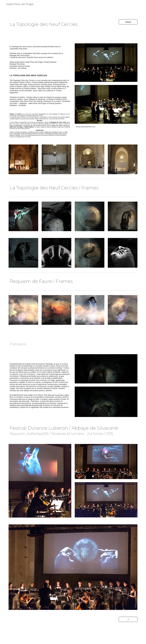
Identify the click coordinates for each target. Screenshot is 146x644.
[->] (128, 619)
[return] (128, 22)
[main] (62, 24)
